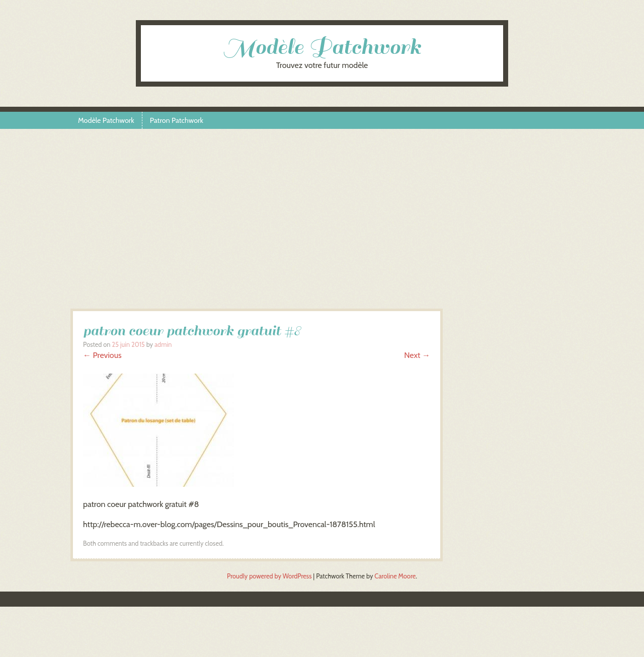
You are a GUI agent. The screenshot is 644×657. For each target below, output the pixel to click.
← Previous (102, 355)
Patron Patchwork (177, 120)
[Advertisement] (322, 223)
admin (163, 345)
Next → (417, 355)
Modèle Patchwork (322, 47)
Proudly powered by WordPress (269, 576)
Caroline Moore (395, 576)
